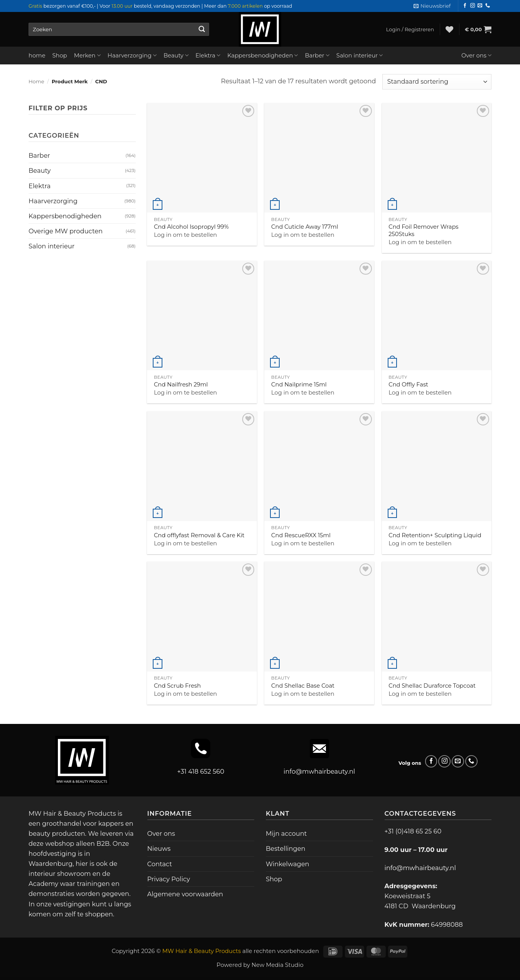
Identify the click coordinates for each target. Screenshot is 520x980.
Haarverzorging (132, 55)
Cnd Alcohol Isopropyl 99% (191, 227)
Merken (87, 55)
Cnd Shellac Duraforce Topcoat (432, 686)
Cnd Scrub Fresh (177, 686)
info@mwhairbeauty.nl (319, 771)
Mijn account (286, 833)
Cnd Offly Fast (408, 385)
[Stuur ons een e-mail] (480, 6)
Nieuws (159, 848)
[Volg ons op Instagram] (473, 6)
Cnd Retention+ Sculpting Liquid (435, 535)
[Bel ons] (488, 6)
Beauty (176, 55)
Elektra (208, 55)
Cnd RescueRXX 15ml (301, 535)
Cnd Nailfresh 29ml (181, 385)
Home (36, 81)
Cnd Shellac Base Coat (303, 686)
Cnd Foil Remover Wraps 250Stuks (423, 230)
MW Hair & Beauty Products (202, 951)
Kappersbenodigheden (263, 55)
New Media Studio (278, 965)
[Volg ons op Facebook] (465, 6)
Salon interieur (360, 55)
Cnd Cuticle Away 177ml (305, 227)
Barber (317, 55)
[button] (432, 6)
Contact (160, 864)
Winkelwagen (288, 864)
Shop (60, 56)
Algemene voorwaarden (185, 894)
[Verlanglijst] (449, 29)
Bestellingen (286, 848)
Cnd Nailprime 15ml (299, 385)
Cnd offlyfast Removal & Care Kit (199, 535)
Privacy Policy (169, 879)
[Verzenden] (202, 29)
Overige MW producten (66, 231)
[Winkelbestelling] (437, 82)
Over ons (476, 55)
